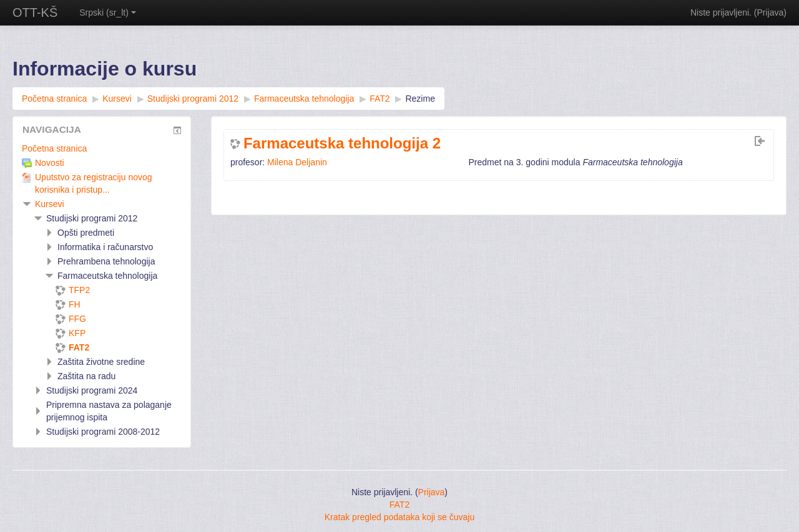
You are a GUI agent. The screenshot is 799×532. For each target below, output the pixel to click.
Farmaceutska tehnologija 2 (342, 143)
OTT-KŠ (35, 12)
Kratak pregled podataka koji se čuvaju (399, 517)
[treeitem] (102, 148)
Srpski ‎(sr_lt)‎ (108, 12)
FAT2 (399, 505)
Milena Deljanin (297, 162)
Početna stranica (54, 148)
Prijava (771, 12)
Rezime (420, 99)
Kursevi (50, 204)
